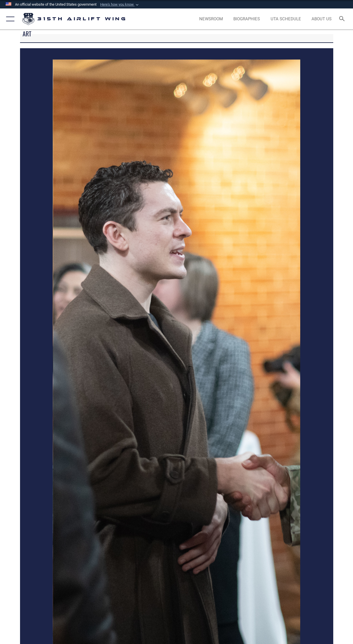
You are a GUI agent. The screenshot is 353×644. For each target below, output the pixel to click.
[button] (120, 5)
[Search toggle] (343, 19)
